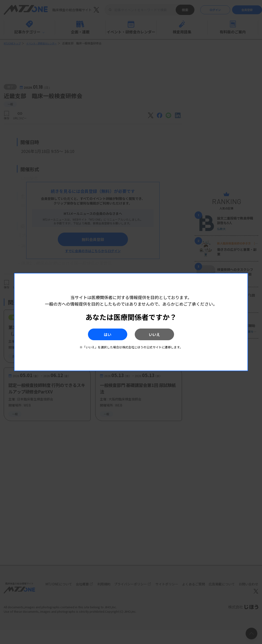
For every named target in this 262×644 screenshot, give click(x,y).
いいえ (162, 334)
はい (100, 334)
